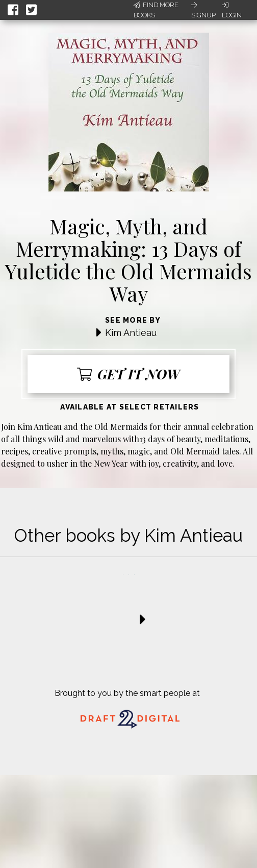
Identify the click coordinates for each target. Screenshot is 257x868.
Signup (203, 10)
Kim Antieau (131, 333)
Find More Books (156, 10)
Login (232, 10)
